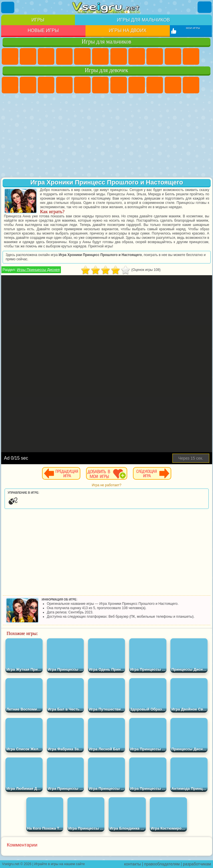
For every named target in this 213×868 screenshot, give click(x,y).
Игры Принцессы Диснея (38, 270)
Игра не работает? (107, 485)
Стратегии (46, 56)
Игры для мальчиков (143, 20)
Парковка (10, 56)
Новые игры (43, 30)
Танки (64, 56)
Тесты (82, 85)
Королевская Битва (100, 56)
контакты (133, 864)
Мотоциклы (173, 56)
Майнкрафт (119, 56)
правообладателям (162, 864)
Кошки (191, 85)
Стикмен (191, 56)
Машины (137, 56)
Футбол (28, 56)
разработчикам (197, 864)
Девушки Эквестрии (28, 85)
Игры (38, 20)
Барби (64, 85)
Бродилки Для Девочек (119, 85)
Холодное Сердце (173, 85)
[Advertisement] (107, 136)
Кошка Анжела (155, 85)
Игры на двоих (128, 30)
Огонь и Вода (46, 85)
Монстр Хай (100, 85)
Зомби (82, 56)
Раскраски (137, 85)
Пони (10, 85)
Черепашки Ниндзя (155, 56)
